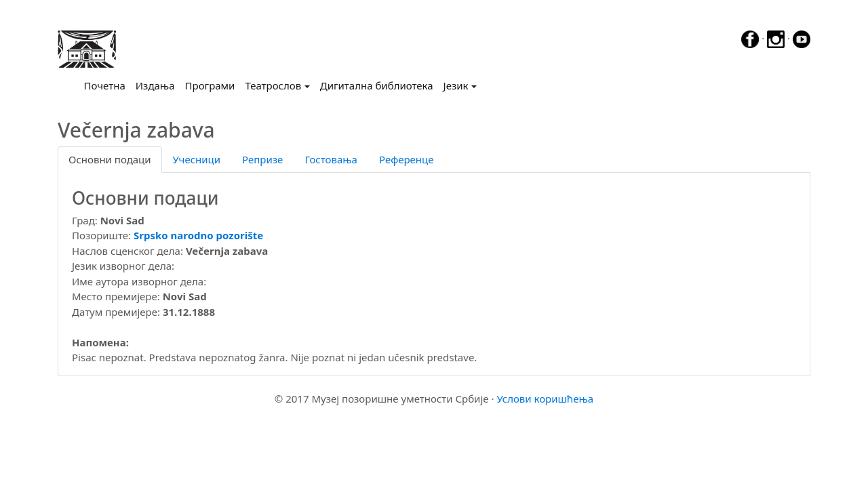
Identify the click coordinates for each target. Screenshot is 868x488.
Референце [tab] (407, 159)
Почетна (107, 85)
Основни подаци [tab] (110, 159)
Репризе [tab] (262, 159)
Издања (155, 85)
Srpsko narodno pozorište (198, 235)
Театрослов (273, 85)
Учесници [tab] (197, 159)
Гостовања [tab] (331, 159)
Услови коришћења (545, 399)
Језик (456, 85)
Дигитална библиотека (377, 85)
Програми (210, 85)
